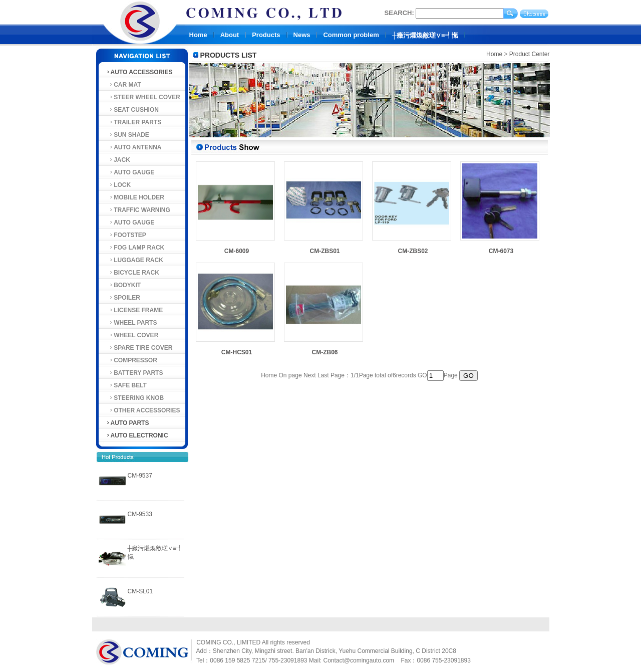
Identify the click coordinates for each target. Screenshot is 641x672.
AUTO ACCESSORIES (139, 72)
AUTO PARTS (127, 423)
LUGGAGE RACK (134, 260)
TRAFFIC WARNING (138, 210)
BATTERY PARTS (134, 373)
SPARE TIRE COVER (139, 348)
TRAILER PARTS (134, 122)
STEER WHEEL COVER (143, 97)
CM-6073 (501, 251)
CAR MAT (123, 85)
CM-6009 (237, 251)
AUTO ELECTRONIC (137, 435)
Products (266, 35)
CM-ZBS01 (325, 251)
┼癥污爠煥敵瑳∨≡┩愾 (425, 35)
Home (198, 35)
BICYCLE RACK (132, 273)
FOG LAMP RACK (135, 248)
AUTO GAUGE (130, 172)
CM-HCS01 (237, 352)
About (230, 35)
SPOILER (123, 298)
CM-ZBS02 (413, 251)
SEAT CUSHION (132, 110)
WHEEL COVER (132, 335)
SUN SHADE (127, 135)
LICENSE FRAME (134, 310)
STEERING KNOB (135, 398)
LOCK (118, 185)
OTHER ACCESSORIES (143, 410)
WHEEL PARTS (131, 323)
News (302, 35)
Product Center (530, 54)
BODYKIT (123, 285)
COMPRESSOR (131, 360)
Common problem (351, 35)
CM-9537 (140, 476)
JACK (118, 160)
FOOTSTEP (126, 235)
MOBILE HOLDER (135, 197)
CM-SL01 (140, 591)
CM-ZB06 (325, 352)
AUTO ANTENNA (134, 147)
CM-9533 (140, 514)
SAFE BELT (126, 385)
